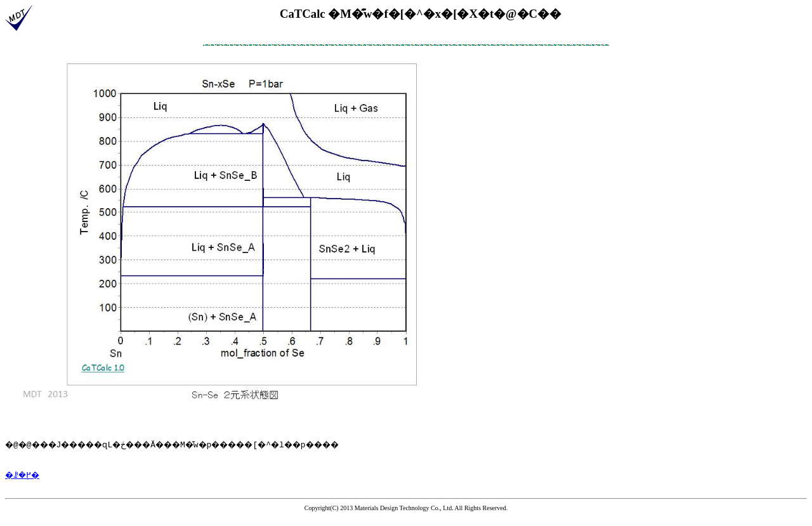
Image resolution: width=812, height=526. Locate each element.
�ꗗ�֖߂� (25, 482)
